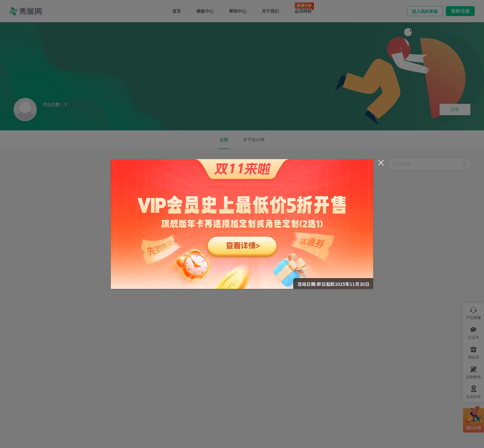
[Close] (381, 163)
